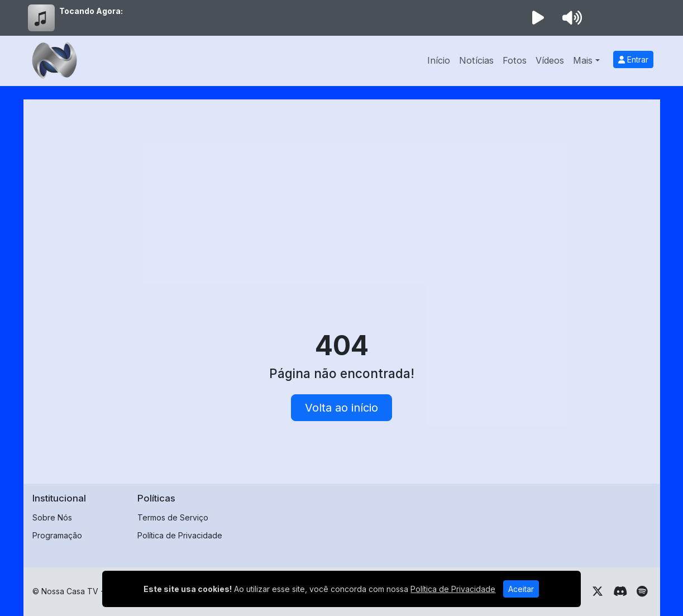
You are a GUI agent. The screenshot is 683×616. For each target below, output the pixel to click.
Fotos (515, 60)
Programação (57, 535)
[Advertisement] (342, 192)
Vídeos (550, 60)
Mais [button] (583, 60)
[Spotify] (642, 591)
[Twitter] (598, 591)
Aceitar (521, 589)
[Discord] (620, 591)
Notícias (476, 60)
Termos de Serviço (173, 517)
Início (439, 60)
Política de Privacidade (180, 535)
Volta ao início (341, 408)
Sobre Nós (52, 517)
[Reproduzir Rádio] (538, 18)
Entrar (633, 59)
